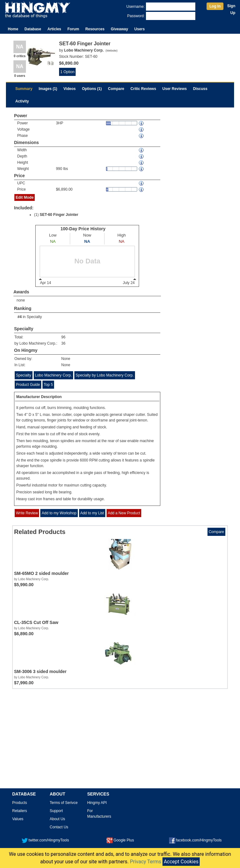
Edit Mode (25, 197)
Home (13, 29)
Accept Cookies (181, 862)
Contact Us (59, 827)
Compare (116, 89)
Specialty (34, 317)
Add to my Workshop (59, 513)
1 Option (67, 72)
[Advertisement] (120, 741)
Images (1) (48, 89)
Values (18, 819)
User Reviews (175, 89)
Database (33, 29)
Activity (22, 101)
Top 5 (48, 385)
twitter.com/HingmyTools (45, 840)
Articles (54, 29)
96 (63, 337)
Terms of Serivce (64, 803)
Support (56, 811)
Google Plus (120, 840)
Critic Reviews (143, 89)
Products (20, 803)
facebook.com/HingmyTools (195, 840)
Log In (215, 6)
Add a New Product (124, 513)
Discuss (200, 89)
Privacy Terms (146, 862)
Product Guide (28, 385)
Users (140, 29)
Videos (70, 89)
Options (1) (92, 89)
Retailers (20, 811)
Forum (73, 29)
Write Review (27, 513)
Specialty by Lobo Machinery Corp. (105, 375)
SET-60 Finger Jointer (59, 215)
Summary (24, 89)
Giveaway (119, 29)
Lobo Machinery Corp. (53, 375)
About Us (57, 819)
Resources (95, 29)
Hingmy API (97, 803)
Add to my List (92, 513)
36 (63, 343)
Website (112, 51)
